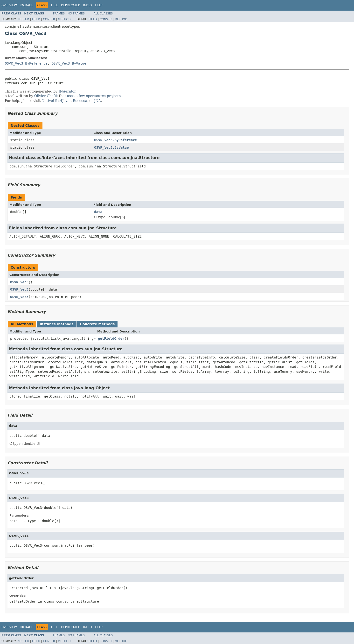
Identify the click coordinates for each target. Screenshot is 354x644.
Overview (9, 5)
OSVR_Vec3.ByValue (69, 63)
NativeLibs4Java (56, 101)
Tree (54, 5)
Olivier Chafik (46, 96)
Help (99, 5)
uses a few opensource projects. (94, 96)
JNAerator (67, 91)
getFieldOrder (111, 339)
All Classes (103, 13)
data (98, 212)
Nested (23, 19)
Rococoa (80, 101)
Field (36, 19)
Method (64, 19)
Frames (59, 13)
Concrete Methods (97, 324)
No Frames (76, 13)
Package (26, 5)
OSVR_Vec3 (19, 282)
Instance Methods (56, 324)
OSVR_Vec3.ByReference (26, 63)
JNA (97, 101)
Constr (49, 19)
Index (88, 5)
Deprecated (71, 5)
